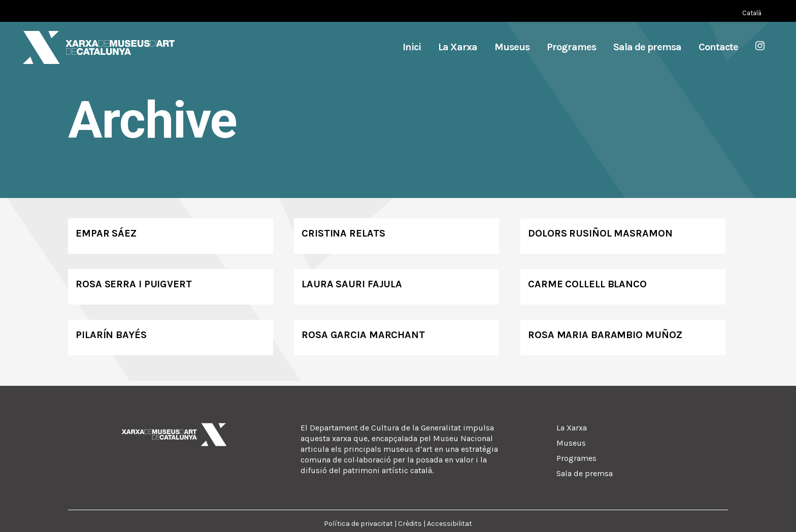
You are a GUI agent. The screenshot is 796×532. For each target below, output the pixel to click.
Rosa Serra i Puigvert (134, 284)
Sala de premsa (585, 473)
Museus (571, 443)
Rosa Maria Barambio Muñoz (605, 335)
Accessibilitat (450, 524)
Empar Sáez (106, 233)
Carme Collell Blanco (587, 284)
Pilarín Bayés (111, 335)
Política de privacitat (358, 524)
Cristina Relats (343, 233)
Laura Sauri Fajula (352, 284)
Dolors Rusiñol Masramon (600, 233)
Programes (576, 458)
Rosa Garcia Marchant (363, 335)
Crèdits (410, 524)
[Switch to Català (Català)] (752, 13)
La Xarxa (572, 428)
